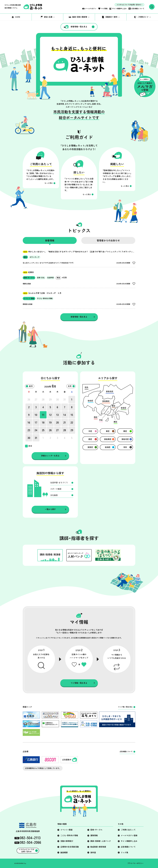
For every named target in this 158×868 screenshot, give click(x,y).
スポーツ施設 (56, 489)
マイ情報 (104, 9)
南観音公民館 (28, 304)
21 (65, 422)
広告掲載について (138, 9)
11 (43, 415)
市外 (125, 447)
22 (72, 422)
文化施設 (54, 495)
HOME (18, 17)
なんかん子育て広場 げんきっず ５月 (42, 293)
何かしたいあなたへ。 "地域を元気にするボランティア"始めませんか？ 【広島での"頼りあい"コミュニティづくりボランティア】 (79, 252)
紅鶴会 (28, 272)
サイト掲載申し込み (119, 9)
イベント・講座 (66, 830)
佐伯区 (108, 447)
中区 (90, 431)
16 (29, 422)
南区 (125, 431)
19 (50, 422)
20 (57, 422)
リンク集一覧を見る (125, 707)
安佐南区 (108, 439)
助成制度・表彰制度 (98, 847)
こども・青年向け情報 (69, 835)
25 (43, 430)
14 (65, 415)
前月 (31, 386)
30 (57, 399)
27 (36, 399)
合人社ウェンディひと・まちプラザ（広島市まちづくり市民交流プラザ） (48, 263)
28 (43, 399)
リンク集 (124, 853)
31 (65, 399)
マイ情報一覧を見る (79, 683)
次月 (70, 386)
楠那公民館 (27, 284)
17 (36, 422)
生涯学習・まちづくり (59, 483)
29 (50, 399)
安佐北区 (125, 439)
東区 (108, 431)
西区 (90, 439)
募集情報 (94, 835)
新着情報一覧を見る (79, 27)
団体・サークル (96, 830)
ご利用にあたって (128, 830)
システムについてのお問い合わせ (129, 5)
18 (43, 422)
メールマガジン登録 (129, 835)
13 (57, 415)
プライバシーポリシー (135, 863)
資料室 (93, 853)
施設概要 (64, 853)
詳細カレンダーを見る (50, 456)
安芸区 (90, 447)
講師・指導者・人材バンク (101, 841)
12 (50, 415)
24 (36, 430)
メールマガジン (91, 9)
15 (72, 415)
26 (29, 399)
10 (36, 415)
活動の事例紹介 (67, 841)
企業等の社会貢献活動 (70, 847)
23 (29, 430)
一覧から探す (50, 509)
